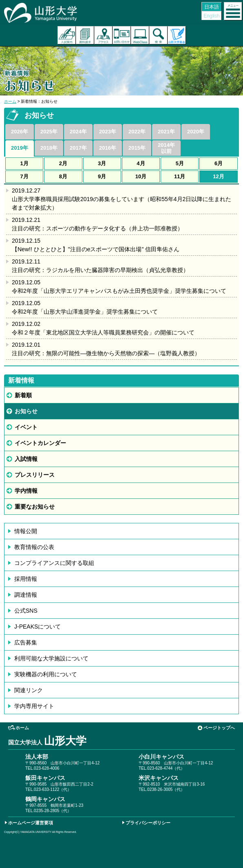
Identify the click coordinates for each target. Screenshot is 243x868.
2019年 (20, 148)
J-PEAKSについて (38, 627)
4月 (141, 163)
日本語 (212, 7)
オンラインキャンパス (140, 35)
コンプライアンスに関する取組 (54, 563)
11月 (180, 176)
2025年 (49, 132)
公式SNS (26, 611)
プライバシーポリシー (148, 823)
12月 (218, 176)
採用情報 (26, 579)
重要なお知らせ (35, 507)
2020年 (196, 132)
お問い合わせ (122, 35)
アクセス (103, 35)
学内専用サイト (34, 706)
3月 (102, 163)
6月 (219, 163)
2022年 (137, 132)
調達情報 (26, 595)
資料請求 (85, 35)
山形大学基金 (177, 35)
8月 (63, 176)
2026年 (20, 132)
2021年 (166, 132)
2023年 (108, 132)
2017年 (78, 148)
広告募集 (26, 642)
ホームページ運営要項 (31, 823)
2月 (63, 163)
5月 (180, 163)
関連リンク (29, 690)
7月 (24, 176)
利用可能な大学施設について (51, 658)
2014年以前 (166, 148)
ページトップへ (219, 728)
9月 (102, 176)
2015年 (137, 148)
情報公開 (26, 531)
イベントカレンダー (40, 443)
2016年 (108, 148)
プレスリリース (35, 475)
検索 (158, 35)
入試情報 (26, 459)
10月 (141, 176)
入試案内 (67, 35)
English (211, 16)
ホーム (10, 101)
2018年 (49, 148)
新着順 (23, 395)
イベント (26, 427)
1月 (24, 163)
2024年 (78, 132)
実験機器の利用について (46, 674)
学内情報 (26, 491)
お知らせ (26, 411)
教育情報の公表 (34, 547)
